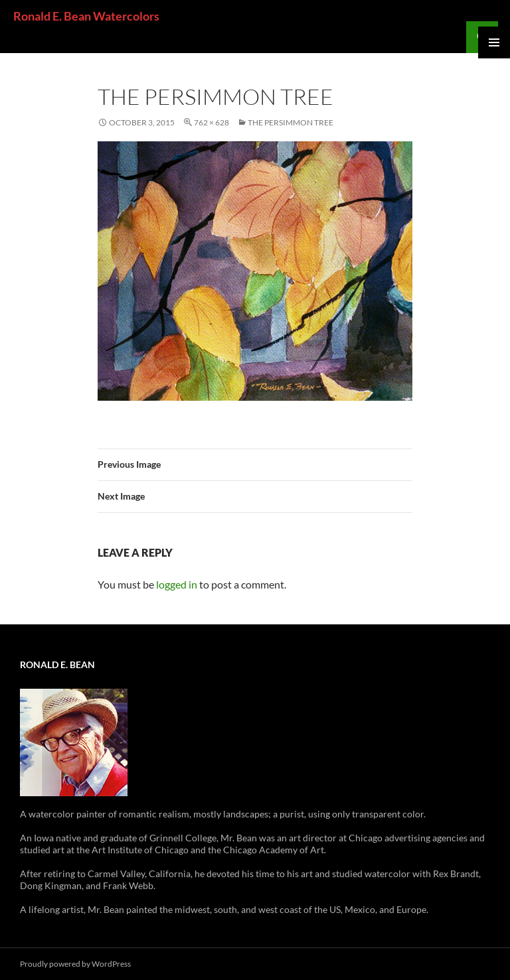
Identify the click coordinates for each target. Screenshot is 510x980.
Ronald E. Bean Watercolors (86, 16)
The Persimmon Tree (291, 122)
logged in (177, 584)
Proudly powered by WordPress (75, 964)
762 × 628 (212, 122)
